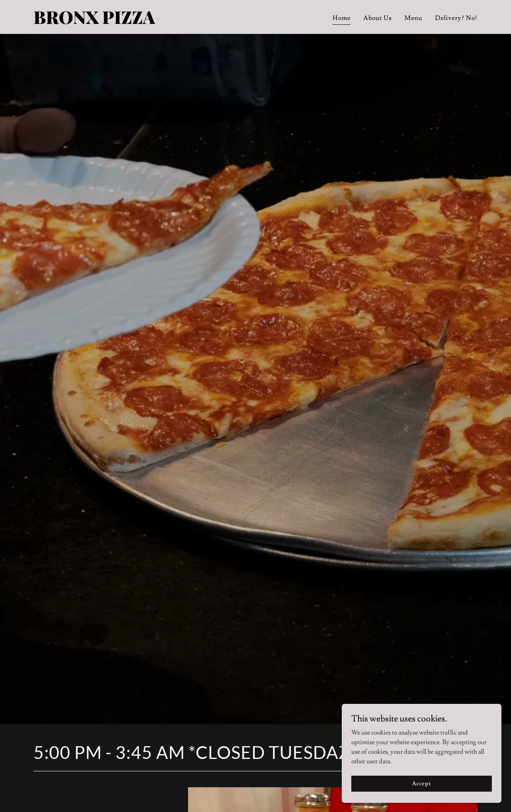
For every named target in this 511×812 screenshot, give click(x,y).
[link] (111, 22)
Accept (421, 783)
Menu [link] (413, 18)
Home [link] (342, 18)
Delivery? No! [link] (456, 18)
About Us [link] (377, 18)
